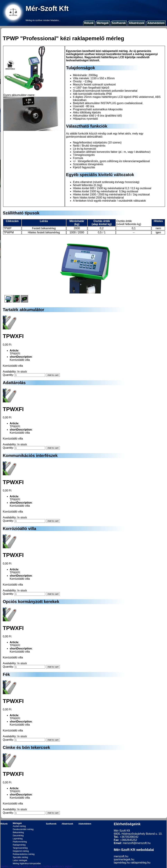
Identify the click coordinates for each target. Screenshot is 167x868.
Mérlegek (103, 23)
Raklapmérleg (19, 845)
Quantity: (8, 375)
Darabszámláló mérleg (23, 829)
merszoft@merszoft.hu (137, 843)
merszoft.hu (121, 856)
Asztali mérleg (19, 826)
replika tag (7, 866)
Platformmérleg (20, 842)
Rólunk (89, 23)
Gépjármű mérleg (21, 851)
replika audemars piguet (58, 866)
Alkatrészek (136, 23)
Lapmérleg (18, 839)
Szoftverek (119, 23)
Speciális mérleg (20, 857)
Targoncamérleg (20, 848)
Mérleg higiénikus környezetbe (27, 864)
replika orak (21, 866)
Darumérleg (18, 836)
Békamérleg (18, 832)
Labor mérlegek (20, 860)
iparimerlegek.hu (124, 859)
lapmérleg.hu (122, 863)
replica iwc (36, 866)
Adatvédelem (156, 23)
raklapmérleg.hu (140, 863)
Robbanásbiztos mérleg (24, 854)
